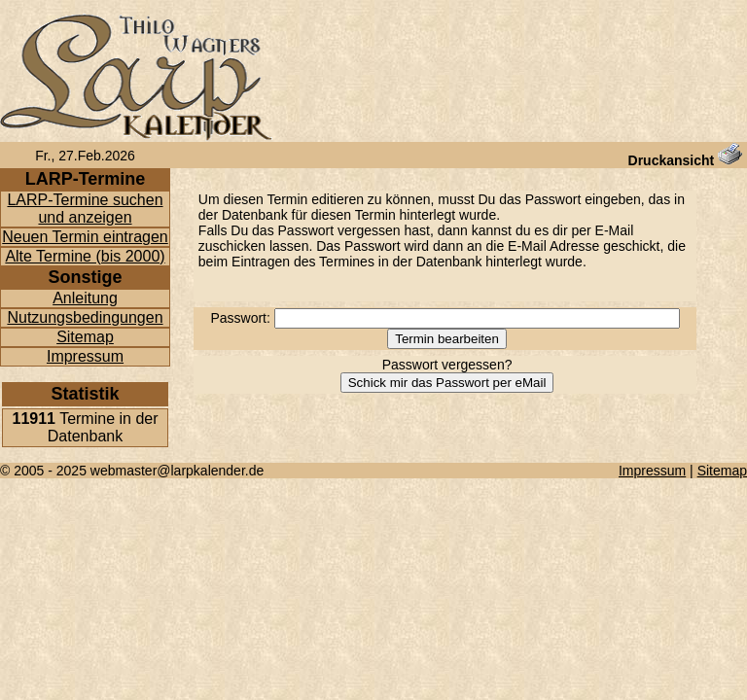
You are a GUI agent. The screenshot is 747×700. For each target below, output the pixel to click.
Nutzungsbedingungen (85, 317)
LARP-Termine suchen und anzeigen (85, 209)
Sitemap (85, 337)
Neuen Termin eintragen (85, 237)
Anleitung (85, 298)
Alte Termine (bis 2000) (85, 256)
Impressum (85, 356)
